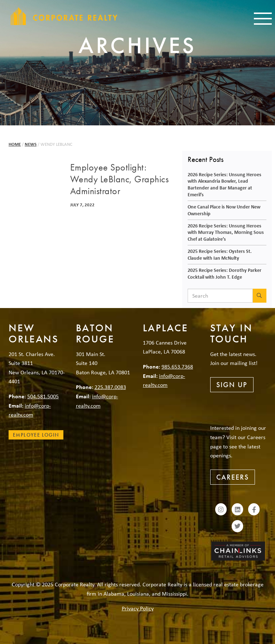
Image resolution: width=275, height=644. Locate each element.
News (31, 144)
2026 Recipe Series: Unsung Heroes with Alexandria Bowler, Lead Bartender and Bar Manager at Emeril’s (225, 184)
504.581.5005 (43, 396)
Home (15, 144)
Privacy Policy (138, 608)
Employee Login (36, 435)
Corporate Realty (64, 16)
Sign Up (232, 385)
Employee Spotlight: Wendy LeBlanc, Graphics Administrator (120, 179)
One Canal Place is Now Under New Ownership (224, 210)
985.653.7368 (177, 366)
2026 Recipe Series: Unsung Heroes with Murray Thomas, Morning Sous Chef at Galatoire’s (226, 232)
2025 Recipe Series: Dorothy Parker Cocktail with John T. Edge (225, 273)
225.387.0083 (110, 387)
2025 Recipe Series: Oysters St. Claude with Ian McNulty (220, 254)
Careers (233, 477)
